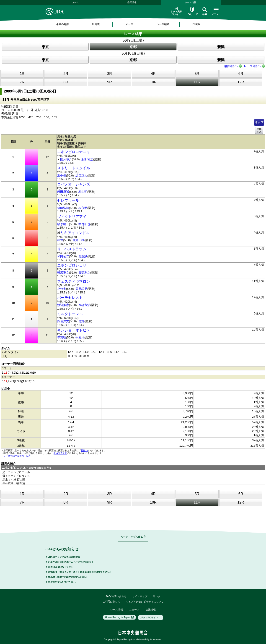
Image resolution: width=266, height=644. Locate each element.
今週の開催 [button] (62, 24)
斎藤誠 (83, 256)
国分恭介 (66, 159)
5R (197, 74)
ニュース (74, 2)
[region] (133, 24)
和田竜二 (63, 256)
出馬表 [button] (96, 24)
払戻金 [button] (196, 24)
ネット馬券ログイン (176, 11)
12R (241, 82)
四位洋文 (63, 321)
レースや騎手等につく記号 (17, 456)
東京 (45, 47)
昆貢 (81, 321)
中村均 (80, 337)
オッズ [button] (129, 24)
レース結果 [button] (163, 24)
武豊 (60, 240)
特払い (84, 450)
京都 (133, 47)
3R (109, 74)
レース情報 (191, 2)
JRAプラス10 (60, 453)
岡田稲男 (81, 289)
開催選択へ (231, 66)
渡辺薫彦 (63, 305)
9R (109, 82)
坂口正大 (81, 176)
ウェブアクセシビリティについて (145, 602)
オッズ (259, 122)
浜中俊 (62, 176)
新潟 (221, 47)
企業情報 (132, 2)
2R (66, 74)
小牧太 (62, 289)
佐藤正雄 (78, 240)
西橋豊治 (84, 305)
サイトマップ (140, 596)
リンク (157, 596)
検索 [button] (205, 11)
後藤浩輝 (63, 208)
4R (153, 74)
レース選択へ (253, 66)
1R (22, 74)
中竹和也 (84, 224)
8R (66, 82)
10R (153, 82)
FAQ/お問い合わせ (116, 596)
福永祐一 (63, 224)
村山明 (83, 192)
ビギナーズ (192, 11)
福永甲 (83, 208)
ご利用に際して (111, 602)
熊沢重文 (63, 273)
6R (241, 74)
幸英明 (62, 337)
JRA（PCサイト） (151, 618)
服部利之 (87, 159)
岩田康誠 (63, 192)
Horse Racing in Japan (119, 617)
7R (22, 82)
